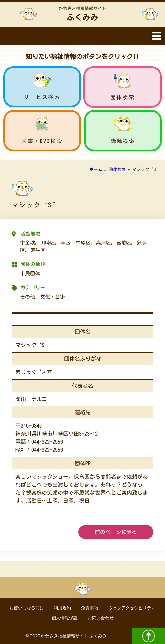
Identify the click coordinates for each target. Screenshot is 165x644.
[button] (157, 36)
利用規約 (62, 608)
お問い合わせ (101, 618)
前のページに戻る (116, 532)
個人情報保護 (65, 618)
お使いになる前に (27, 608)
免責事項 (90, 608)
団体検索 (123, 97)
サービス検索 (42, 97)
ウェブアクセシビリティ (132, 608)
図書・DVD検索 (42, 141)
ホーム (96, 169)
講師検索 (123, 141)
